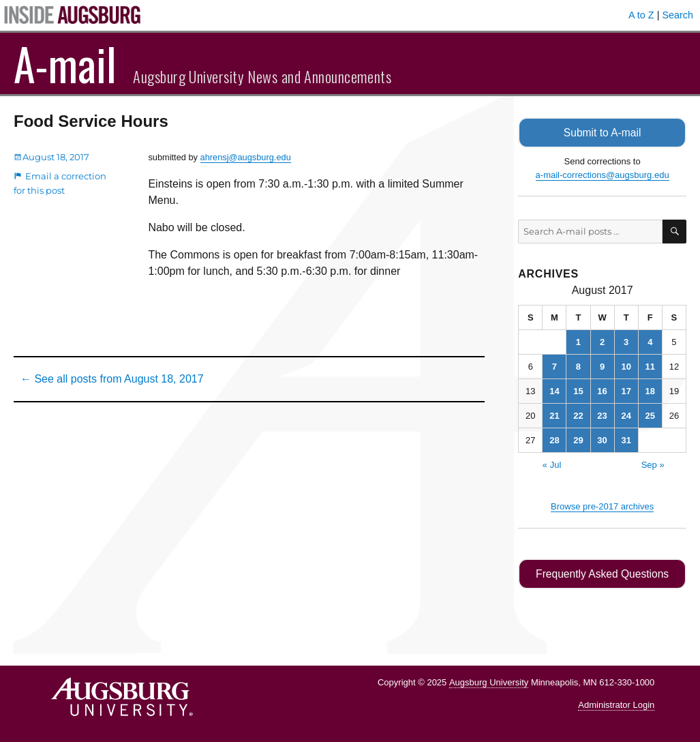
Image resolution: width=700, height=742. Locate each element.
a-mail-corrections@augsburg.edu (603, 175)
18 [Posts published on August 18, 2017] (650, 391)
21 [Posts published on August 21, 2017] (554, 416)
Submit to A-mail (603, 133)
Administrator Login (616, 705)
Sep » (653, 465)
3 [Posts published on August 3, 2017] (626, 342)
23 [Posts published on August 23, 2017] (602, 416)
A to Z (641, 15)
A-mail (65, 63)
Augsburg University (489, 682)
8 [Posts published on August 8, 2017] (578, 367)
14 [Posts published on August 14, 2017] (554, 391)
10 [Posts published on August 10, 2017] (626, 367)
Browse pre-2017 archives (602, 506)
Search (678, 15)
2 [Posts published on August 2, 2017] (602, 342)
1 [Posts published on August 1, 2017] (578, 342)
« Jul (552, 465)
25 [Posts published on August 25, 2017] (650, 416)
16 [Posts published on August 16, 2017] (602, 391)
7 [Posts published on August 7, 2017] (554, 367)
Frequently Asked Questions (602, 574)
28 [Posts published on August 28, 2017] (554, 440)
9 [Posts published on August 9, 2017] (602, 367)
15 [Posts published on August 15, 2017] (578, 391)
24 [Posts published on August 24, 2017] (626, 416)
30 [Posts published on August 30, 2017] (602, 440)
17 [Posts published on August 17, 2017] (626, 391)
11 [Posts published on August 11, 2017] (650, 367)
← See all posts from (112, 379)
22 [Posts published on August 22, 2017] (578, 416)
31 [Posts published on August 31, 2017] (626, 440)
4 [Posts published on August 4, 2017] (650, 342)
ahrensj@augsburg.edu (246, 157)
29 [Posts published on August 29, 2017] (578, 440)
